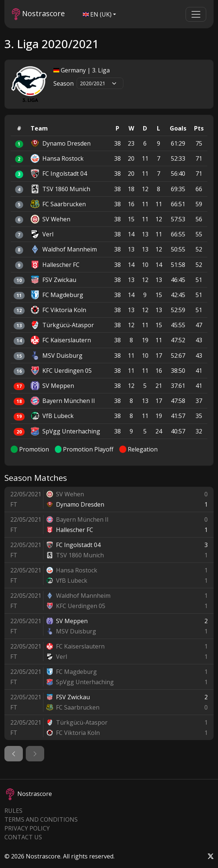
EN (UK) (97, 14)
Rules (13, 811)
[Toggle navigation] (196, 14)
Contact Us (23, 837)
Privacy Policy (27, 828)
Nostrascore (38, 14)
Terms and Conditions (41, 819)
